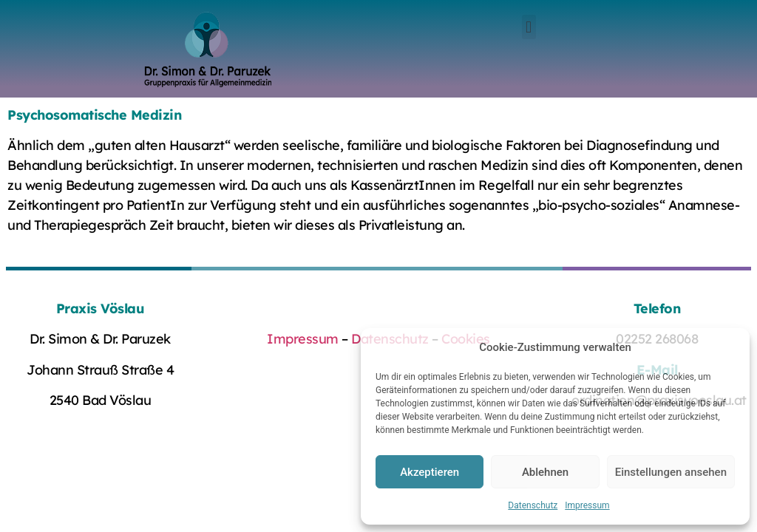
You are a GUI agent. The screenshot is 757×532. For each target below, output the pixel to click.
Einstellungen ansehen (671, 472)
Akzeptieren (430, 472)
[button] (529, 27)
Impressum (587, 505)
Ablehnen (545, 472)
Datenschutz (533, 505)
